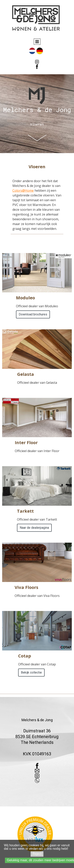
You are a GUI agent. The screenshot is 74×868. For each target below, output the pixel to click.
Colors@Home (23, 190)
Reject (37, 854)
